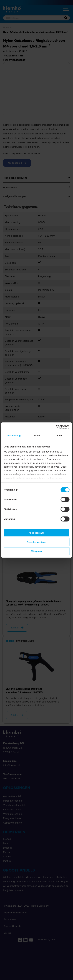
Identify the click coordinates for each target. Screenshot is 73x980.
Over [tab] (60, 435)
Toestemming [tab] (13, 435)
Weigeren (36, 551)
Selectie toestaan (36, 542)
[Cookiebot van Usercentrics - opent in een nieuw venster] (56, 427)
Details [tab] (37, 435)
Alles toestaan (37, 533)
